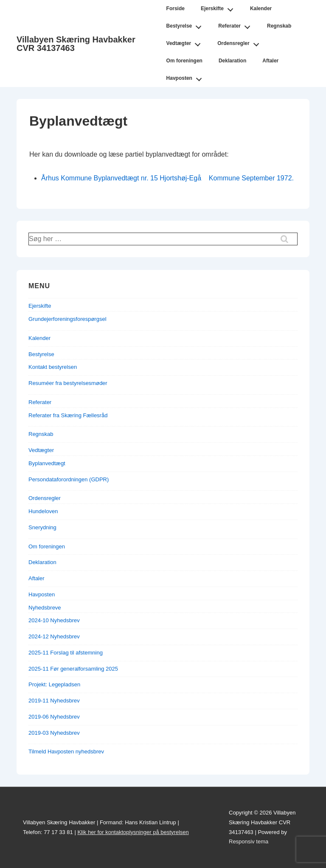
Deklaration (232, 61)
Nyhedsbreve (45, 608)
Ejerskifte (219, 7)
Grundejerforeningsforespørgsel (67, 319)
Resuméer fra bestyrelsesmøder (68, 383)
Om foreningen (184, 61)
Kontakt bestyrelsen (53, 367)
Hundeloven (43, 511)
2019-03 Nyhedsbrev (54, 733)
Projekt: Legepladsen (54, 684)
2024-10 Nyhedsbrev (54, 620)
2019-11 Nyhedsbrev (54, 701)
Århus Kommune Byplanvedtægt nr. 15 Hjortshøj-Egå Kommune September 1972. (167, 178)
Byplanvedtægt (47, 463)
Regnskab (279, 26)
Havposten (187, 77)
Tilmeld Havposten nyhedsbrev (66, 751)
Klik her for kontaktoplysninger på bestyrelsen (133, 832)
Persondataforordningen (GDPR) (69, 479)
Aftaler (270, 61)
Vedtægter (186, 42)
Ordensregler (240, 42)
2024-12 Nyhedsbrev (54, 636)
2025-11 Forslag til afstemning (66, 653)
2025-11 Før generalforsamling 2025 (73, 669)
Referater (236, 25)
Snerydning (42, 527)
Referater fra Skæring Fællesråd (68, 415)
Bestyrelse (186, 25)
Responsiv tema (249, 841)
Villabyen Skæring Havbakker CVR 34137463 (76, 44)
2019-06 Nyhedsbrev (54, 717)
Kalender (261, 8)
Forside (176, 8)
